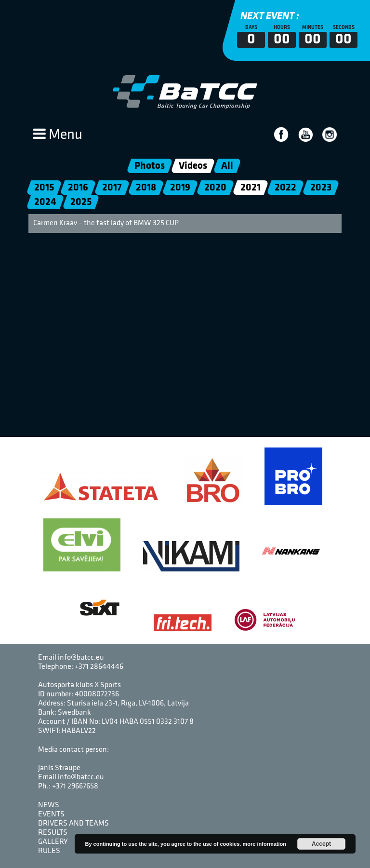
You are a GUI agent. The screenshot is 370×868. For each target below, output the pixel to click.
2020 (215, 188)
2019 (180, 188)
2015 (44, 188)
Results (53, 833)
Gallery (53, 842)
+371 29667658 (75, 787)
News (49, 805)
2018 (146, 188)
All (227, 166)
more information (264, 844)
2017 (112, 188)
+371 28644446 (99, 667)
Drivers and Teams (73, 824)
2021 (251, 188)
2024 (45, 202)
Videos (193, 166)
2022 (285, 188)
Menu (58, 135)
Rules (49, 851)
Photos (150, 166)
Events (51, 814)
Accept (321, 844)
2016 (78, 188)
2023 (321, 188)
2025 (81, 202)
